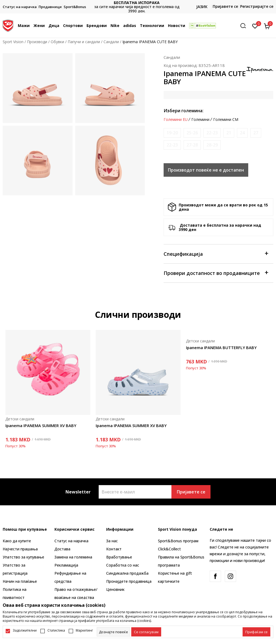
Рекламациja (66, 565)
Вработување (119, 557)
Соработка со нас (123, 565)
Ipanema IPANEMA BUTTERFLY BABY (221, 347)
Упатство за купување (23, 557)
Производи (37, 42)
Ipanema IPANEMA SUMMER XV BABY (41, 425)
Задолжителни (25, 631)
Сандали (111, 42)
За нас (112, 541)
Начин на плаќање (20, 581)
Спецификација (216, 253)
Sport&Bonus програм (178, 541)
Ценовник (115, 589)
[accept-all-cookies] (256, 632)
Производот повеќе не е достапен (206, 170)
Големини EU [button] (176, 120)
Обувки (57, 42)
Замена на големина (73, 557)
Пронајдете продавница (129, 581)
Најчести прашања (20, 549)
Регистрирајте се (257, 6)
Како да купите (17, 541)
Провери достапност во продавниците (216, 273)
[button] (245, 26)
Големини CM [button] (226, 120)
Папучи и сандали (84, 42)
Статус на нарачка (71, 541)
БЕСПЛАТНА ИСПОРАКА (138, 3)
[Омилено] (255, 26)
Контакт (114, 549)
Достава (62, 549)
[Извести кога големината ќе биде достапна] (172, 133)
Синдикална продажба (127, 573)
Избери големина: (184, 111)
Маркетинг (84, 631)
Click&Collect (169, 549)
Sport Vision (13, 42)
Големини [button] (200, 120)
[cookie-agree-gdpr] (146, 632)
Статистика (56, 631)
